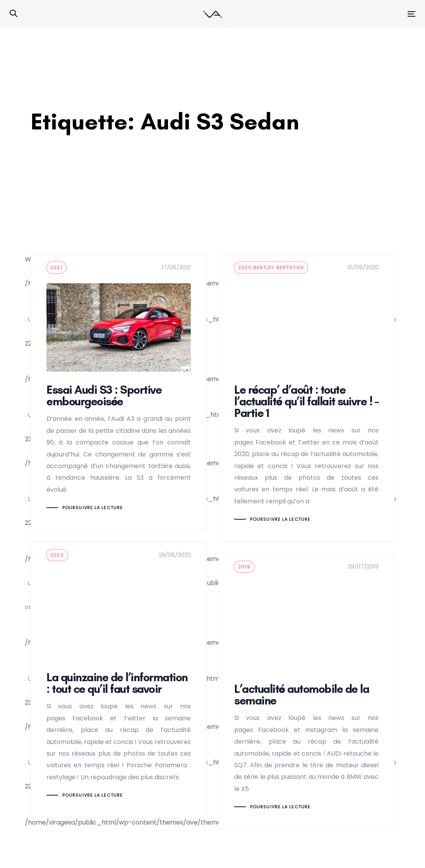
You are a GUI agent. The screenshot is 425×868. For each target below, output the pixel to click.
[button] (14, 14)
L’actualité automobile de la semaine (306, 691)
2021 (56, 268)
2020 (57, 555)
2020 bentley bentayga (271, 268)
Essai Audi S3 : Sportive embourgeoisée (119, 392)
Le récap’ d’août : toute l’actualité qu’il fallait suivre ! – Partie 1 (306, 398)
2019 (244, 567)
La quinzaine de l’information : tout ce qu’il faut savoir (119, 679)
